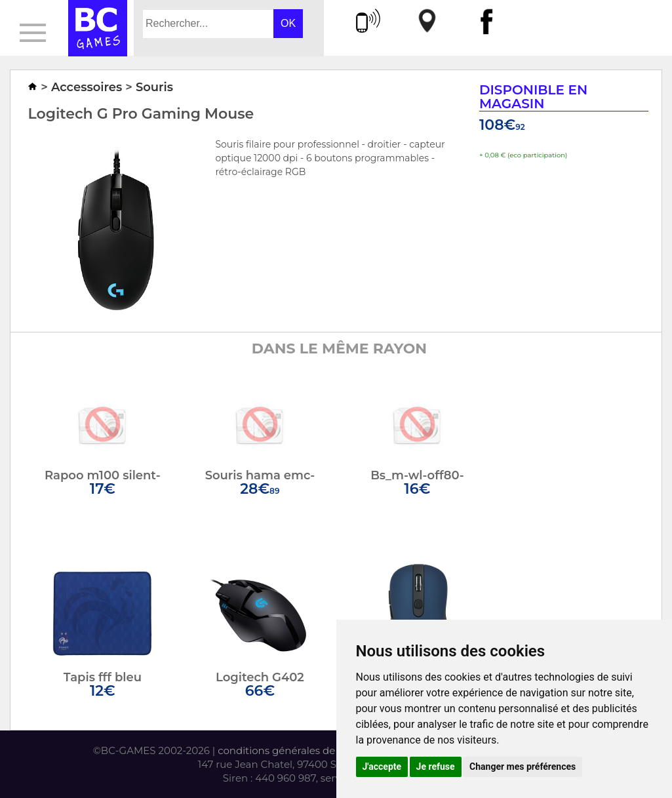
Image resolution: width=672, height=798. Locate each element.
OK (288, 23)
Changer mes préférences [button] (523, 767)
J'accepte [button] (382, 767)
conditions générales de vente (291, 750)
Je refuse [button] (436, 767)
